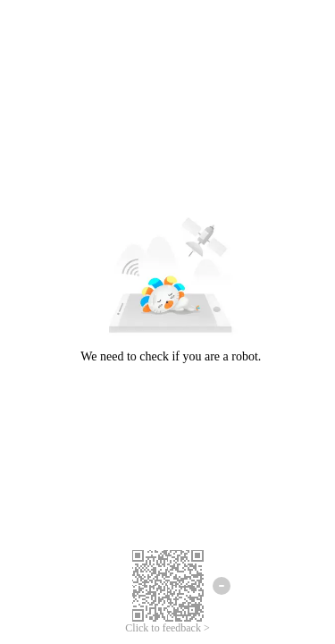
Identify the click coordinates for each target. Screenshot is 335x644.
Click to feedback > (167, 628)
